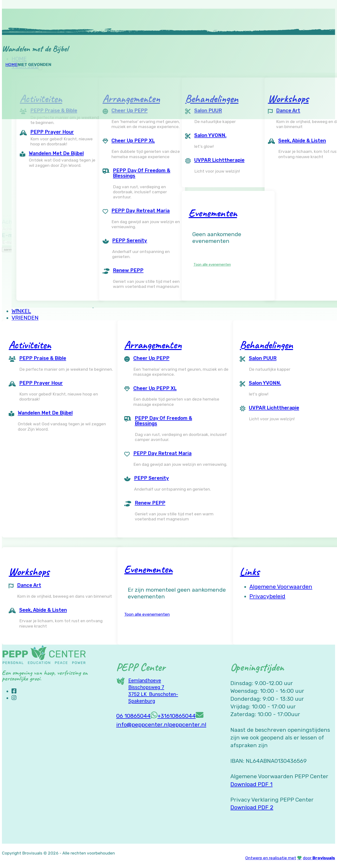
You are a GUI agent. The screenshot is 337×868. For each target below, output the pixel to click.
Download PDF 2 (252, 807)
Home (11, 65)
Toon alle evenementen (212, 265)
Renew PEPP (128, 270)
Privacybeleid (267, 596)
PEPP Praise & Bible (43, 358)
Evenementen (213, 213)
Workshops (29, 571)
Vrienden (25, 318)
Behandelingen (266, 345)
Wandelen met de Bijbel (56, 153)
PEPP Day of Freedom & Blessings (142, 173)
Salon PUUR (263, 358)
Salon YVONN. (210, 135)
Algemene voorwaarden (281, 587)
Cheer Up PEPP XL (133, 141)
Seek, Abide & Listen (43, 610)
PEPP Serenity (130, 240)
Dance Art (29, 585)
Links (250, 571)
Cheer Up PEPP (151, 358)
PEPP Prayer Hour (52, 132)
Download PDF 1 (251, 784)
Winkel (21, 311)
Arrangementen (153, 345)
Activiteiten (30, 345)
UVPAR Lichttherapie (219, 160)
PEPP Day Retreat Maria (141, 211)
